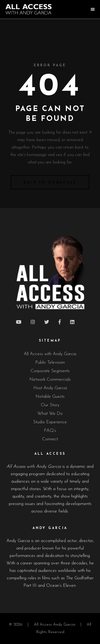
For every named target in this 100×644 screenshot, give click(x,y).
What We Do (50, 414)
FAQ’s (50, 431)
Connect (50, 439)
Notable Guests (50, 397)
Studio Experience (50, 422)
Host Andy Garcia (50, 388)
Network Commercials (50, 380)
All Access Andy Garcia (55, 625)
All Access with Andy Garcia (50, 354)
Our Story (50, 405)
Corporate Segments (50, 371)
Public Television (50, 362)
